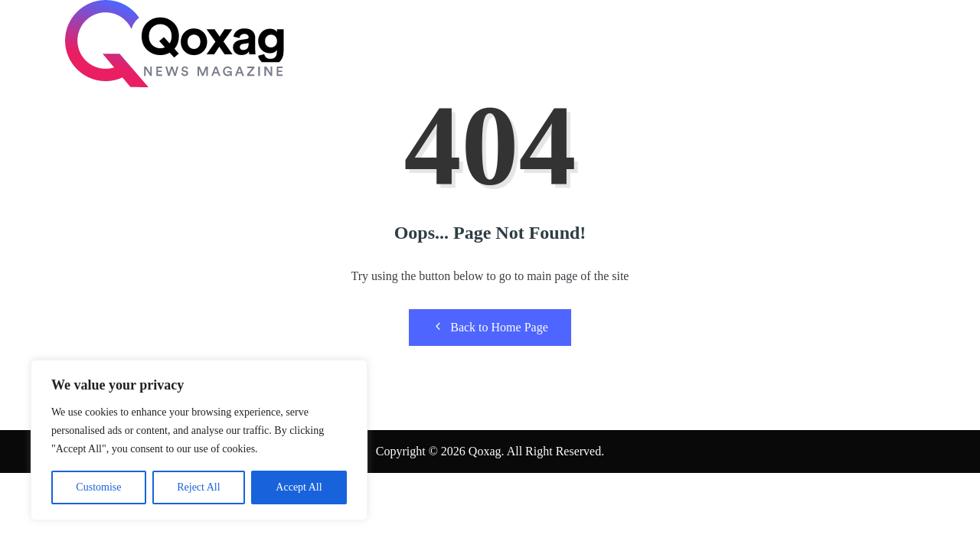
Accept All (299, 487)
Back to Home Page (490, 327)
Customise (98, 487)
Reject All (198, 487)
